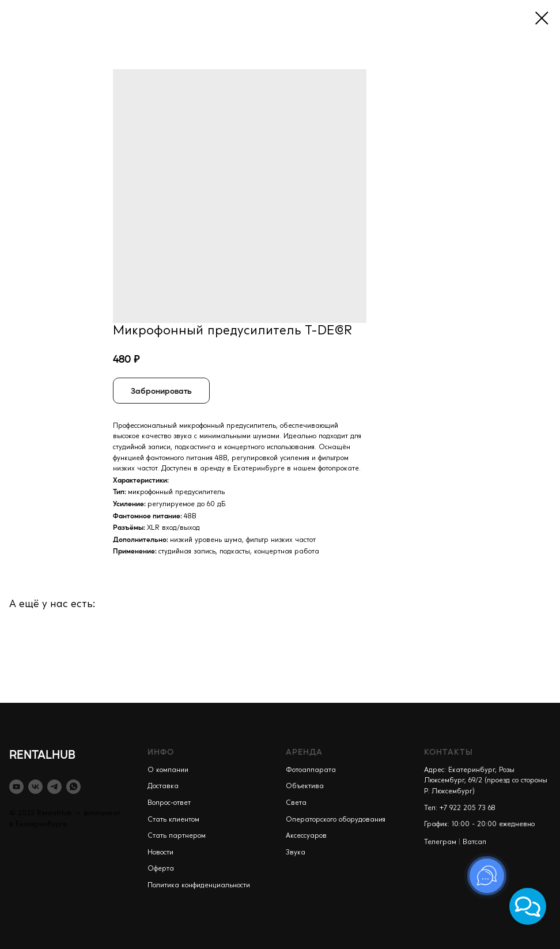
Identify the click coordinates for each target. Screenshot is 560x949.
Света (296, 803)
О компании (168, 770)
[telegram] (54, 787)
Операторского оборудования (336, 820)
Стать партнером (177, 836)
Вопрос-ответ (169, 803)
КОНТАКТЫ (449, 751)
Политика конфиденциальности (199, 886)
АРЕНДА (304, 751)
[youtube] (16, 787)
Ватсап (474, 842)
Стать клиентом (173, 820)
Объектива (305, 786)
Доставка (163, 786)
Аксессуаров (306, 836)
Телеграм (440, 842)
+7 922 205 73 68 (468, 808)
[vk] (35, 787)
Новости (160, 853)
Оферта (161, 869)
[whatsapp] (73, 787)
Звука (296, 853)
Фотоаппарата (311, 770)
